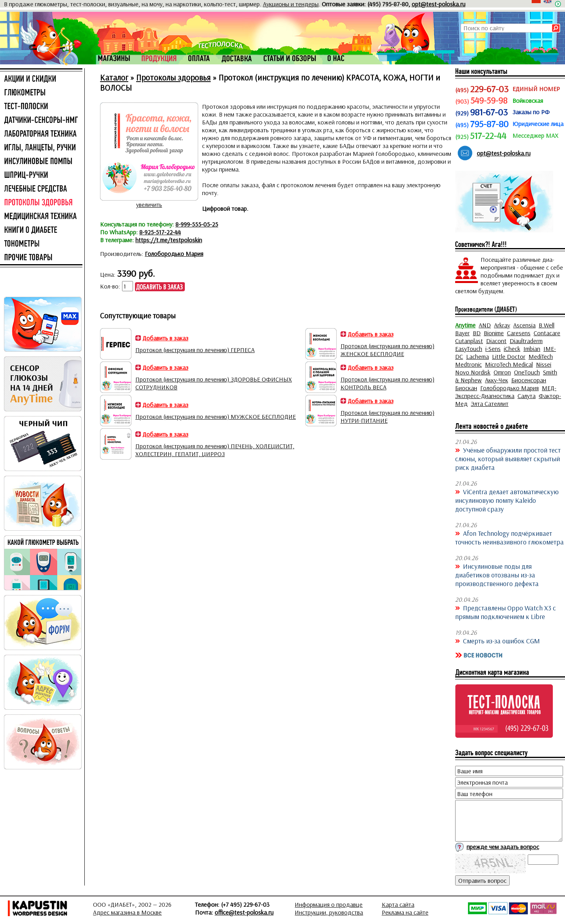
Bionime (494, 333)
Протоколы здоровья (173, 77)
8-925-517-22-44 (160, 232)
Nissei (544, 364)
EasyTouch (469, 349)
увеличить (149, 205)
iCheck (512, 349)
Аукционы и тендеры (291, 4)
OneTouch (527, 372)
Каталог (114, 77)
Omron (502, 372)
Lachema (478, 356)
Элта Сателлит (490, 404)
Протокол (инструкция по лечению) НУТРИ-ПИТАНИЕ (387, 416)
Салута (527, 396)
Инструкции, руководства (329, 912)
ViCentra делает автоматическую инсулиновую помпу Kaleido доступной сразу (507, 500)
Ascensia (524, 325)
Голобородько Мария (174, 254)
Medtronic (468, 364)
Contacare (547, 333)
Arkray (502, 325)
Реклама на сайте (405, 912)
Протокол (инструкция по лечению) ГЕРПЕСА (195, 350)
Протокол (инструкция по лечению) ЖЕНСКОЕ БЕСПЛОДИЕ (387, 350)
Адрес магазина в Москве (127, 912)
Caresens (519, 333)
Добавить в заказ (165, 338)
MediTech (541, 356)
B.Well (547, 325)
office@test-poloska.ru (244, 912)
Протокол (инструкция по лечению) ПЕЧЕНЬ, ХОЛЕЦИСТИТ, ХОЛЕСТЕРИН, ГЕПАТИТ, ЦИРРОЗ (215, 450)
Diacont (496, 341)
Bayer (462, 333)
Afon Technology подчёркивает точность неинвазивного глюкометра (509, 537)
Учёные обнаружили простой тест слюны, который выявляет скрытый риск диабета (508, 458)
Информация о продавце (329, 904)
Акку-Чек (497, 380)
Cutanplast (469, 341)
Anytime (465, 325)
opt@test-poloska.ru (438, 4)
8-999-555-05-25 (197, 224)
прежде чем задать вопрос (503, 847)
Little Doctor (509, 356)
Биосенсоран (529, 380)
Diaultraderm (526, 341)
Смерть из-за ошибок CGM (501, 641)
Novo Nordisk (473, 372)
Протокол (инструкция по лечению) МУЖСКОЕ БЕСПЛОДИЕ (216, 416)
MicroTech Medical (509, 364)
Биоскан (466, 388)
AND (485, 325)
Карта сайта (398, 904)
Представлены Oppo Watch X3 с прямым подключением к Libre (506, 612)
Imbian (532, 349)
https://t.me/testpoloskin (169, 240)
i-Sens (493, 349)
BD (477, 333)
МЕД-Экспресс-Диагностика (506, 392)
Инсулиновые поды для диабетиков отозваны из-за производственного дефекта (497, 575)
